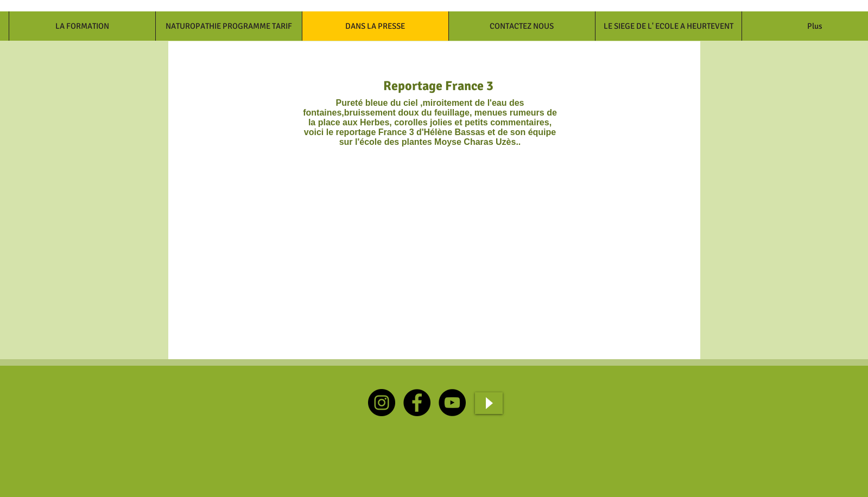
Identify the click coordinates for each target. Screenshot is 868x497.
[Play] (489, 403)
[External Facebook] (292, 254)
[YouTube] (452, 403)
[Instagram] (382, 403)
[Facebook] (417, 403)
